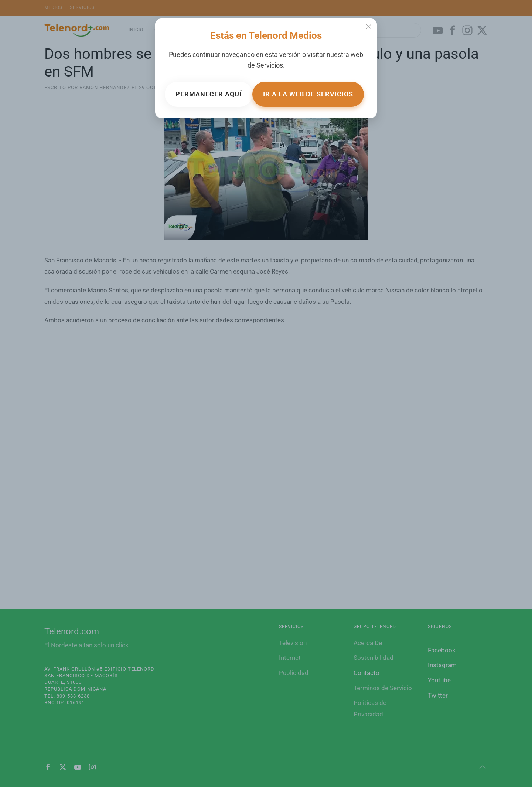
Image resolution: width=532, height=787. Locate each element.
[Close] (369, 27)
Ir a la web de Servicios (308, 94)
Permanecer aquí (209, 94)
